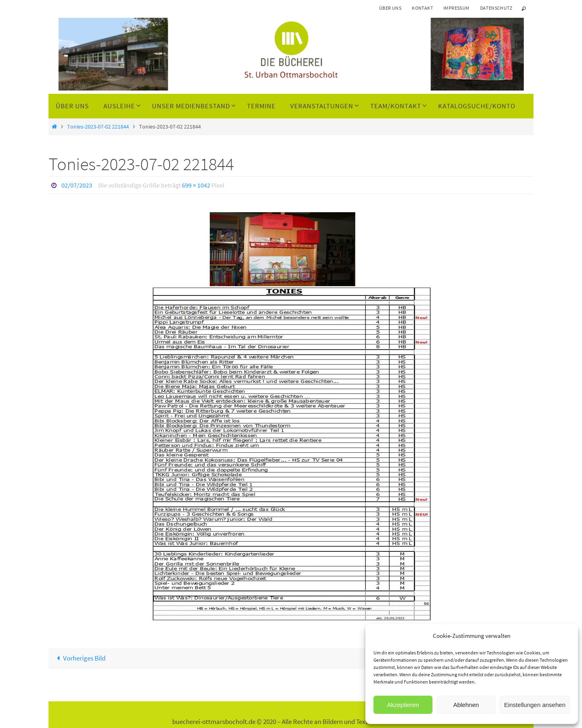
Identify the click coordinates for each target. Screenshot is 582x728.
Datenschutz (496, 8)
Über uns (390, 8)
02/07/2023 (77, 185)
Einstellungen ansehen (535, 705)
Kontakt (422, 8)
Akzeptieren (403, 705)
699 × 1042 (196, 185)
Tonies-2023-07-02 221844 (98, 127)
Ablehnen (466, 705)
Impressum (457, 8)
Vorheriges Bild (79, 658)
